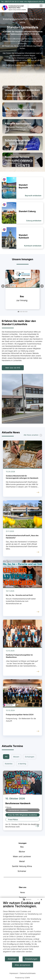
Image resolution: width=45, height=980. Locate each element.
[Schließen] (41, 900)
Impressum (14, 973)
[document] (22, 929)
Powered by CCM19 (22, 978)
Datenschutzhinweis (28, 973)
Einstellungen (31, 959)
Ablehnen (12, 959)
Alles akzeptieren (23, 965)
